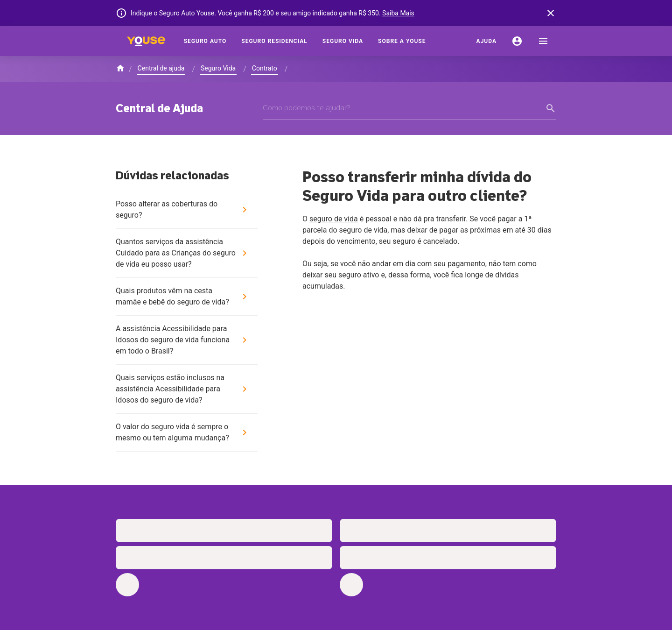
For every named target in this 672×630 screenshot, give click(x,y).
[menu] (543, 41)
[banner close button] (551, 13)
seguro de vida (334, 219)
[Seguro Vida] (343, 41)
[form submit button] (551, 108)
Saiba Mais (398, 13)
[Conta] (517, 41)
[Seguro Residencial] (274, 41)
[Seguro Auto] (205, 41)
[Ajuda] (486, 41)
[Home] (146, 41)
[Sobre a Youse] (402, 41)
